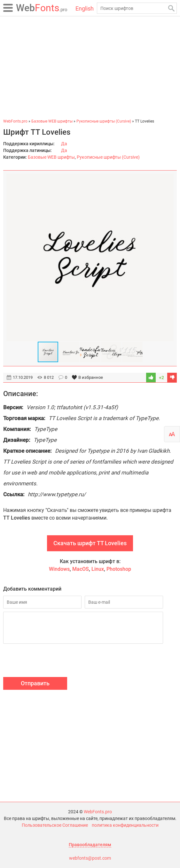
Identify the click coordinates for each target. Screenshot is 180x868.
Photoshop (119, 569)
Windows (59, 569)
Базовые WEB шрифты (51, 157)
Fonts (42, 8)
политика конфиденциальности (125, 825)
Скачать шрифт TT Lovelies (90, 543)
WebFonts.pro (98, 812)
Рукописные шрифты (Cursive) (108, 157)
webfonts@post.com (90, 858)
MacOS (81, 569)
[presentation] (52, 661)
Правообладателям (90, 845)
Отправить (35, 683)
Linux (98, 569)
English (85, 8)
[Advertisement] (90, 67)
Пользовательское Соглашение (55, 825)
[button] (168, 258)
